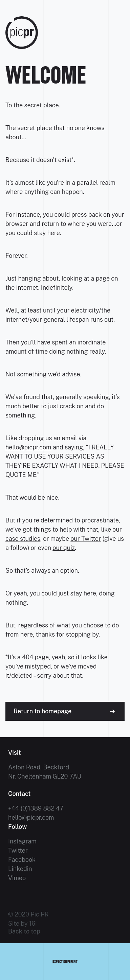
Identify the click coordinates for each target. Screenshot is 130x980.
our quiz (64, 548)
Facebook (22, 860)
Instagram (22, 841)
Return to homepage (42, 711)
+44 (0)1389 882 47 (36, 808)
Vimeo (17, 878)
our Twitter (86, 539)
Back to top (24, 931)
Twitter (18, 850)
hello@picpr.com (28, 447)
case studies (23, 539)
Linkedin (20, 869)
